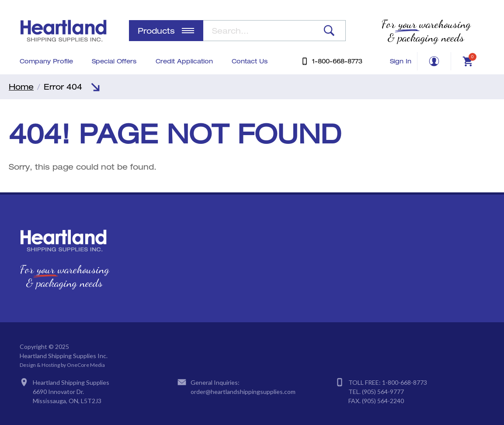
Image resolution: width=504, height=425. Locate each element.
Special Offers (114, 61)
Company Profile (46, 61)
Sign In (401, 61)
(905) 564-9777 (383, 392)
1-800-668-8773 (405, 382)
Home (21, 87)
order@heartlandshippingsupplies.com (243, 392)
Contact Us (250, 61)
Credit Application (184, 61)
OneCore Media (86, 365)
